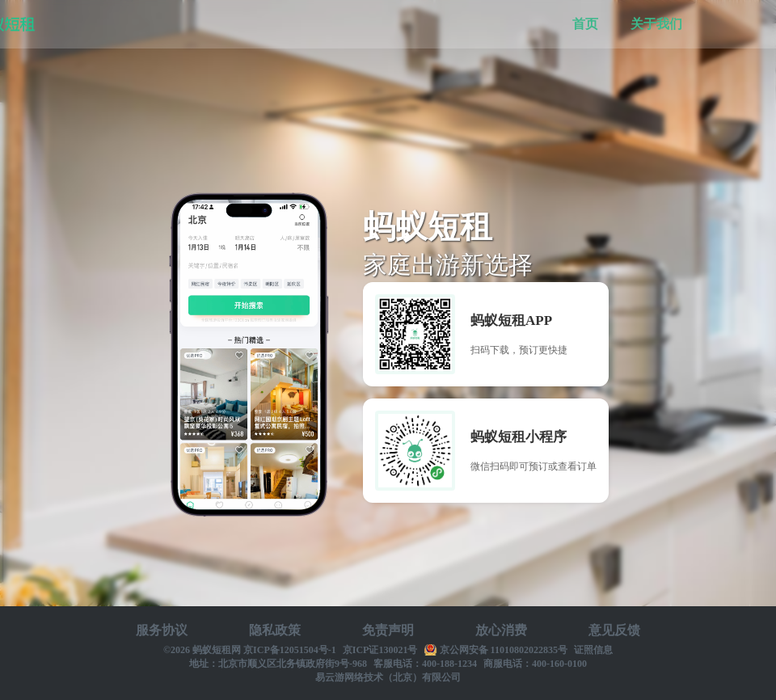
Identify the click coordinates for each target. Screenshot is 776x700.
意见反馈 (614, 630)
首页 (585, 24)
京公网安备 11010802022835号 (504, 650)
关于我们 (656, 24)
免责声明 (388, 630)
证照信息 (593, 650)
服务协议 (162, 630)
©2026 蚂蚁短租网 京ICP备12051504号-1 (250, 650)
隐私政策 (275, 630)
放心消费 (501, 630)
